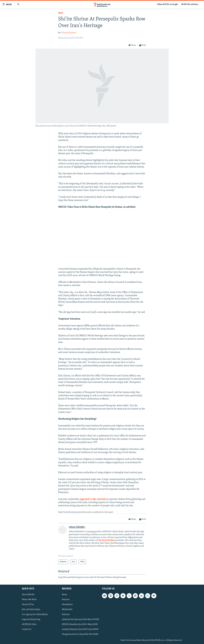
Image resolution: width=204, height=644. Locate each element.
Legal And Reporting (31, 619)
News (64, 595)
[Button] (132, 45)
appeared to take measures (93, 499)
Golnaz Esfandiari (69, 33)
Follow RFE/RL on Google (168, 4)
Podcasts (66, 615)
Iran (61, 13)
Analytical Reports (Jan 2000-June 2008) (80, 629)
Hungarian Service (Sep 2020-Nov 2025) (80, 634)
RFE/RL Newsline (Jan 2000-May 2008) (80, 624)
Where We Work (29, 600)
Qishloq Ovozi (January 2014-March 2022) (81, 619)
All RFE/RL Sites (29, 624)
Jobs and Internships (31, 610)
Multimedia (67, 610)
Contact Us (27, 629)
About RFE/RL (28, 595)
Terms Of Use (28, 605)
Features (66, 600)
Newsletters (67, 605)
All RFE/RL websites (190, 4)
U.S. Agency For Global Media (35, 615)
